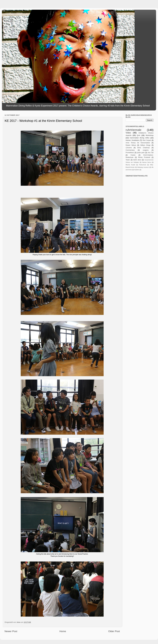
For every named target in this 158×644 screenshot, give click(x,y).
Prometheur (130, 153)
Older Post (114, 631)
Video (128, 133)
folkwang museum (143, 167)
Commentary (130, 150)
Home (63, 631)
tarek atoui (137, 160)
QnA (139, 135)
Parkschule (143, 165)
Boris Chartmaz (144, 148)
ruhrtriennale (133, 130)
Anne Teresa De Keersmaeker (138, 143)
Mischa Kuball (130, 165)
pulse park (141, 153)
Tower (128, 160)
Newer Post (11, 631)
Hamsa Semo (147, 162)
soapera (146, 150)
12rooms (129, 148)
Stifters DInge (145, 145)
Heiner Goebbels (132, 140)
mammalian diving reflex (140, 138)
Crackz (133, 155)
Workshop (150, 135)
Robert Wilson (131, 145)
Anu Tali (151, 153)
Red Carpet (147, 140)
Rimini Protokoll (144, 157)
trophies (137, 170)
